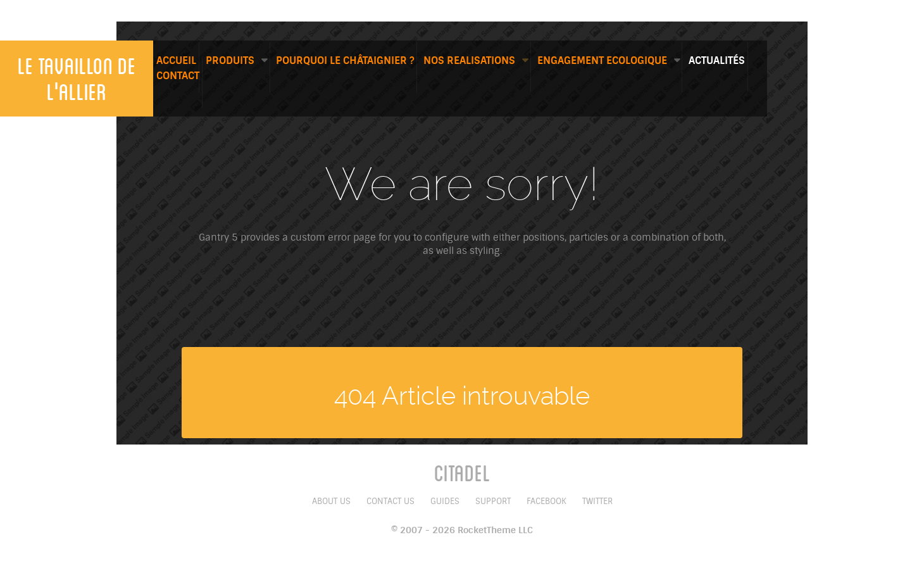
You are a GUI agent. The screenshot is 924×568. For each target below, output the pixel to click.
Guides (445, 501)
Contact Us (390, 501)
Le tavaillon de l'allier (77, 78)
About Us (331, 501)
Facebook (546, 501)
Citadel (462, 472)
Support (493, 501)
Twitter (597, 501)
